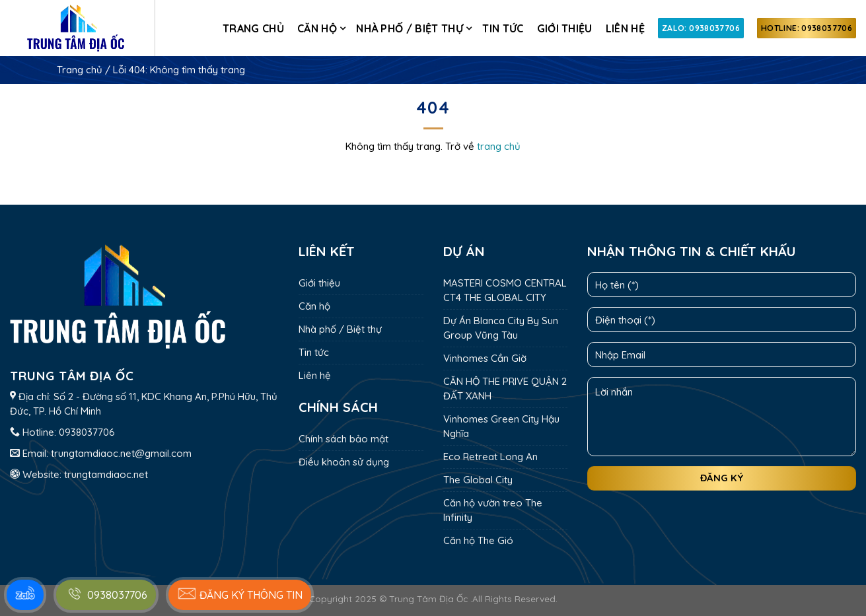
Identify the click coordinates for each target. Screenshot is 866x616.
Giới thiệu (565, 28)
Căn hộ (317, 28)
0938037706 (87, 432)
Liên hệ (625, 28)
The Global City (478, 480)
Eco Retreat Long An (490, 457)
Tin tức (503, 28)
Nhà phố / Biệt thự (410, 28)
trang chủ (499, 146)
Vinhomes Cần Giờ (485, 358)
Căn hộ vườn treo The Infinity (493, 510)
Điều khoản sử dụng (344, 462)
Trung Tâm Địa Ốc (428, 599)
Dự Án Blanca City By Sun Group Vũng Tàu (501, 328)
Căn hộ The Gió (478, 540)
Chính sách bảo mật (343, 439)
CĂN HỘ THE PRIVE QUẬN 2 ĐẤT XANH (505, 389)
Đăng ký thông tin (240, 594)
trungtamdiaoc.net (106, 474)
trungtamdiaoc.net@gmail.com (121, 453)
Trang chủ (253, 28)
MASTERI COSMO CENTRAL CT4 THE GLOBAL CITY (505, 290)
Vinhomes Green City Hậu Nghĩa (501, 426)
